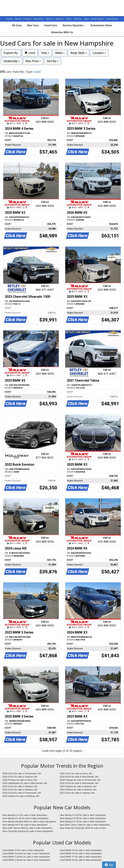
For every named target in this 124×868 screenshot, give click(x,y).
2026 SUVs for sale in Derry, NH (76, 773)
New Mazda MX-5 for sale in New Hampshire (25, 825)
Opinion (60, 19)
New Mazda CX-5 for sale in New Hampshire (25, 815)
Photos (78, 19)
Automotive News (101, 25)
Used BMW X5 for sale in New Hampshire (81, 850)
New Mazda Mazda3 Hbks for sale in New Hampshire (29, 822)
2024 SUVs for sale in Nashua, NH (20, 790)
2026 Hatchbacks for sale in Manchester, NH (25, 783)
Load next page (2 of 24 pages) (62, 751)
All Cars (17, 25)
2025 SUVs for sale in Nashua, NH (20, 786)
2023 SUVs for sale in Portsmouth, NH (22, 793)
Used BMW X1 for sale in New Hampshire (81, 853)
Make (60, 53)
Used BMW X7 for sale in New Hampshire (81, 857)
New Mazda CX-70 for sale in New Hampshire (83, 822)
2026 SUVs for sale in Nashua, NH (20, 777)
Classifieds (112, 19)
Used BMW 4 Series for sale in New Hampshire (26, 860)
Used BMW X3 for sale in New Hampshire (23, 850)
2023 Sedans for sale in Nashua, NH (21, 796)
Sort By (53, 61)
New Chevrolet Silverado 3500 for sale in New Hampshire (83, 828)
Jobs (87, 19)
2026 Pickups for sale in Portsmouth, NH (80, 780)
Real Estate (98, 19)
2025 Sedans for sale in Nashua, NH (78, 786)
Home (9, 19)
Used (30, 53)
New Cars (33, 25)
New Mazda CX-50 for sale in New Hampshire (83, 815)
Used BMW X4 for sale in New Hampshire (81, 860)
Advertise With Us (62, 32)
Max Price (33, 61)
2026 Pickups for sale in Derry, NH (20, 780)
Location (99, 53)
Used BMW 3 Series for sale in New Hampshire (26, 853)
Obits (69, 19)
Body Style (79, 53)
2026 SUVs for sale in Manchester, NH (79, 777)
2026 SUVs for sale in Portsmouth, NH (22, 773)
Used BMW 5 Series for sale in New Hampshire (26, 857)
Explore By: (11, 53)
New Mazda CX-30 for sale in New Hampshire (26, 818)
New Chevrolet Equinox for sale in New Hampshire (28, 831)
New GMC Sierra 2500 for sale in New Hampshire (27, 828)
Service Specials (74, 25)
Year (45, 53)
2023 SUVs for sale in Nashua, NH (77, 793)
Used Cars (51, 25)
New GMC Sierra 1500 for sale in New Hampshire (85, 825)
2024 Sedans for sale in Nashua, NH (78, 790)
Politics (27, 19)
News (18, 19)
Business (39, 19)
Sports (50, 19)
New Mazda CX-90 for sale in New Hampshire (83, 818)
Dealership (12, 61)
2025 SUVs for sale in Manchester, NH (79, 783)
